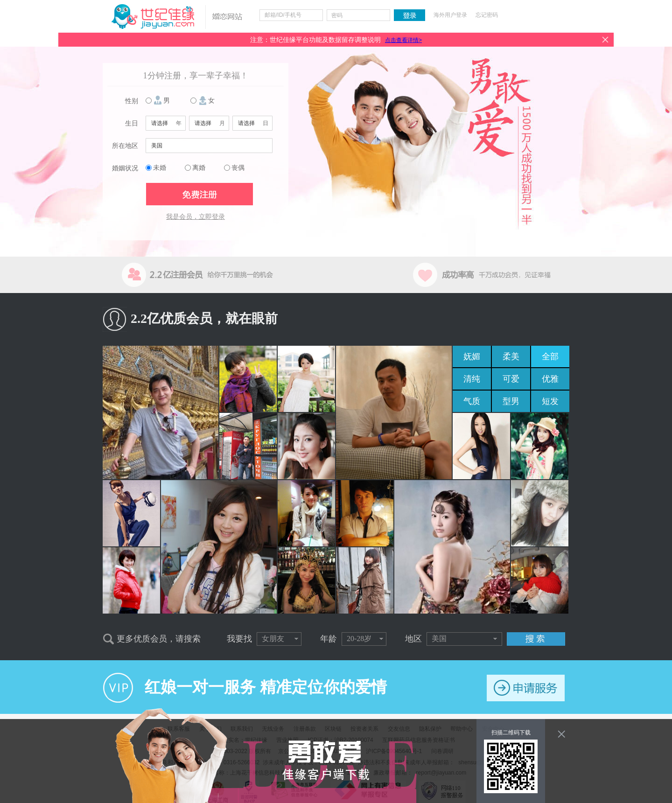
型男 (511, 401)
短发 (550, 401)
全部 (550, 356)
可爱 (511, 379)
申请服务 (526, 688)
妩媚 (472, 356)
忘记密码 (487, 15)
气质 (472, 401)
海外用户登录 (450, 15)
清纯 (472, 379)
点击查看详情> (403, 40)
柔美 (511, 356)
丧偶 (238, 168)
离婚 (199, 168)
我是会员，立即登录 (196, 217)
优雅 (550, 379)
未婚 (160, 168)
